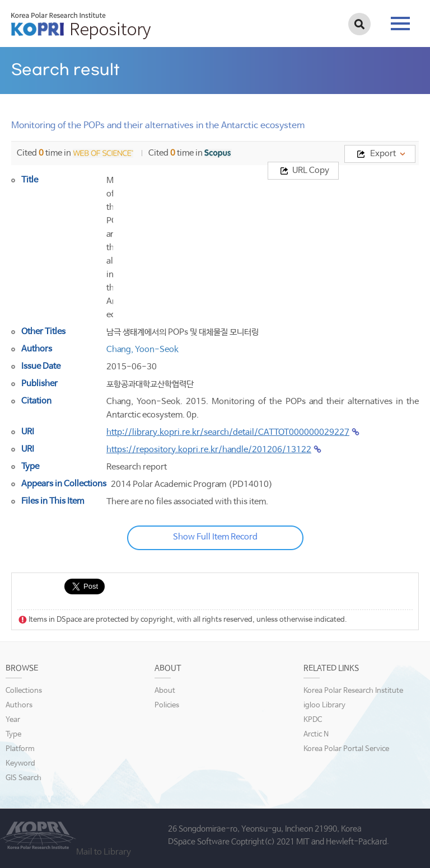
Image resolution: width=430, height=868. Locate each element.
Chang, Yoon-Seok (142, 349)
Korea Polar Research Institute (353, 691)
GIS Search (24, 778)
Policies (167, 705)
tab (400, 24)
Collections (24, 691)
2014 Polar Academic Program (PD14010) (192, 484)
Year (13, 720)
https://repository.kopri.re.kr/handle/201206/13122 (209, 450)
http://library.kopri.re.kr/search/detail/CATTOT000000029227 (228, 432)
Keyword (20, 764)
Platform (20, 749)
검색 (359, 24)
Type (13, 735)
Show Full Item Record (215, 537)
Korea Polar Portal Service (346, 749)
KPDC (313, 720)
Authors (19, 705)
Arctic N (316, 735)
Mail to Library (104, 852)
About (165, 691)
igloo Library (324, 705)
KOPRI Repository (81, 26)
